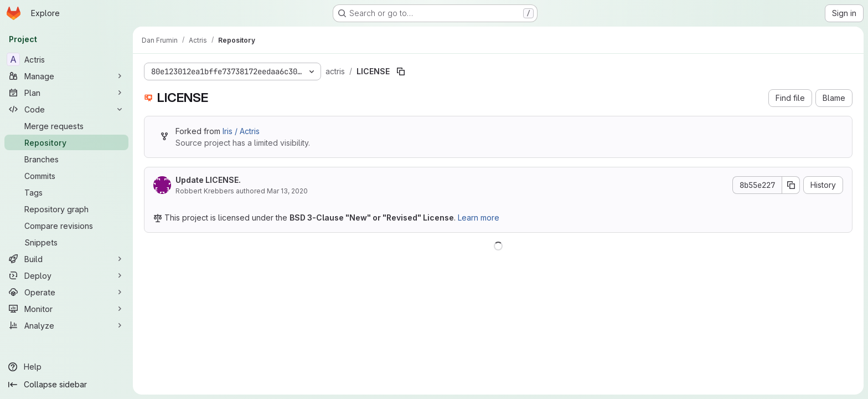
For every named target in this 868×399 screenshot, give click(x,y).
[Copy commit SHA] (791, 185)
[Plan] (66, 93)
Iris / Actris (241, 131)
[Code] (66, 109)
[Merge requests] (66, 126)
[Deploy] (66, 275)
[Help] (66, 367)
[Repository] (66, 142)
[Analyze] (66, 325)
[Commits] (66, 176)
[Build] (66, 259)
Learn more (479, 218)
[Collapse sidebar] (66, 385)
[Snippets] (66, 242)
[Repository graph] (66, 209)
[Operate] (66, 292)
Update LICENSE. (208, 180)
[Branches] (66, 159)
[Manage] (66, 76)
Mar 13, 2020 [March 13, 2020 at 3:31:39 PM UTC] (287, 191)
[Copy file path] (401, 71)
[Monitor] (66, 309)
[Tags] (66, 192)
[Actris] (66, 59)
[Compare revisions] (66, 226)
